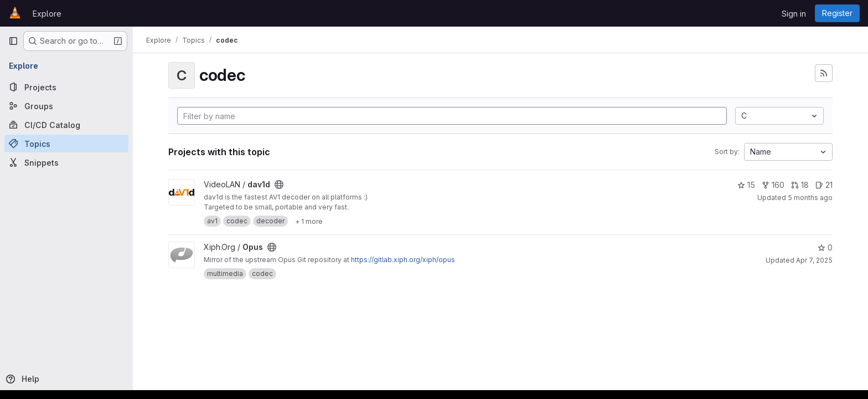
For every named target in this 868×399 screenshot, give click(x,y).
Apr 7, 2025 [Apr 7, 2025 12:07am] (814, 260)
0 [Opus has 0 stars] (825, 247)
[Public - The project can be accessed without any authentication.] (279, 185)
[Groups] (66, 106)
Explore (47, 14)
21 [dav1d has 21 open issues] (824, 185)
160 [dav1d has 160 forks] (773, 185)
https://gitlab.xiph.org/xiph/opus (403, 260)
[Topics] (66, 144)
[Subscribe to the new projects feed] (824, 73)
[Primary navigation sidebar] (13, 41)
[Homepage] (15, 13)
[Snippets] (66, 162)
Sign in (794, 14)
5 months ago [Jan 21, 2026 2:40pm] (810, 198)
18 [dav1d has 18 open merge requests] (800, 185)
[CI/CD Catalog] (66, 125)
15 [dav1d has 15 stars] (746, 185)
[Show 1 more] (309, 221)
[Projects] (66, 87)
